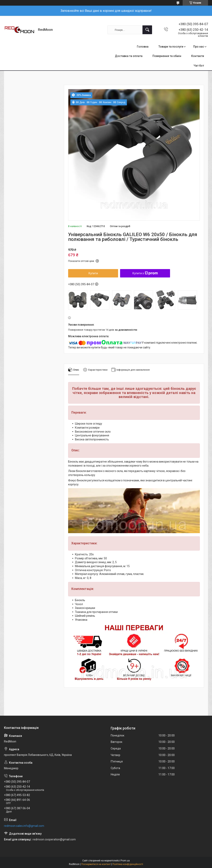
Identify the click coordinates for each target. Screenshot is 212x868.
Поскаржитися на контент (96, 864)
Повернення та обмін (167, 56)
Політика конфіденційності (128, 864)
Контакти (198, 56)
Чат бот (199, 66)
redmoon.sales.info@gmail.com (24, 826)
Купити (93, 273)
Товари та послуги (171, 47)
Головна (143, 47)
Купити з (145, 273)
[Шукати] (147, 30)
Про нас (199, 47)
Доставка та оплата (129, 56)
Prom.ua (125, 861)
